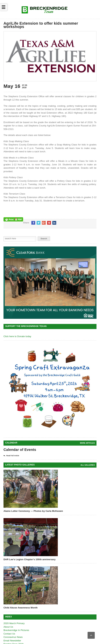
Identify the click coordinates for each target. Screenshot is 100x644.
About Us (8, 627)
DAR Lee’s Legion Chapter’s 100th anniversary (30, 559)
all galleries (88, 465)
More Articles (87, 443)
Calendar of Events (20, 450)
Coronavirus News (13, 637)
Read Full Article (11, 456)
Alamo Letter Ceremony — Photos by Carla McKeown (33, 511)
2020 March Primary (14, 623)
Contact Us (9, 634)
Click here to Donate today (17, 336)
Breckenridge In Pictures (16, 630)
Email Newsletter (12, 641)
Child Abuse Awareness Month (21, 608)
